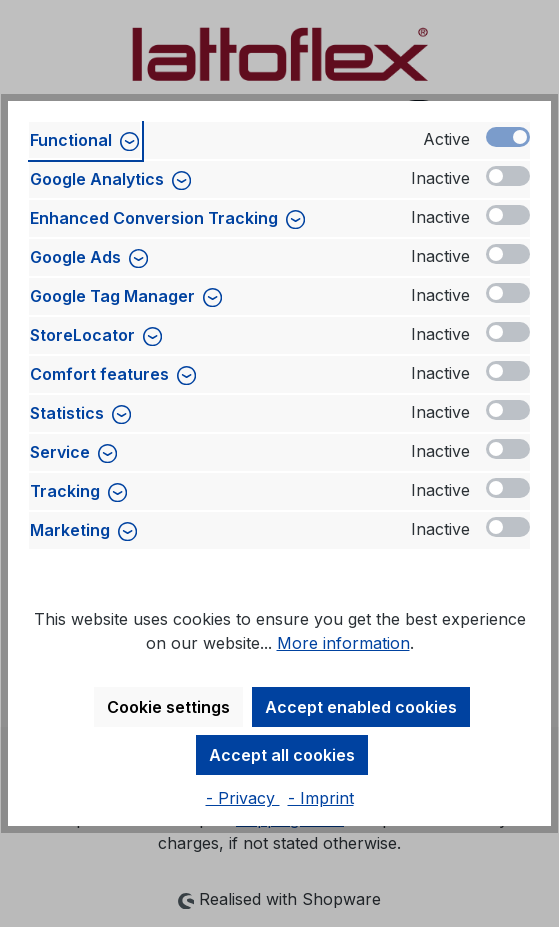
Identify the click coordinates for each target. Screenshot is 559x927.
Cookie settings (168, 707)
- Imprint (321, 798)
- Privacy (243, 798)
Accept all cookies (282, 755)
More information (343, 643)
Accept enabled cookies (361, 707)
